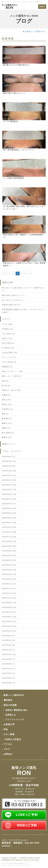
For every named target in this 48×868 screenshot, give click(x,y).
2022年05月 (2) (9, 678)
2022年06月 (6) (9, 673)
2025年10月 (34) (9, 485)
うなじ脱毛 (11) (9, 334)
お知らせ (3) (7, 338)
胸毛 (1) (5, 414)
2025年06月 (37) (9, 504)
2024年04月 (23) (9, 570)
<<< (5, 273)
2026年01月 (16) (9, 471)
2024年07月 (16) (9, 555)
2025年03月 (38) (9, 518)
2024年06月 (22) (9, 560)
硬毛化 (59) (7, 404)
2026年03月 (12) (9, 461)
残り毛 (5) (6, 386)
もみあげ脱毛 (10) (9, 353)
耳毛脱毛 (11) (8, 409)
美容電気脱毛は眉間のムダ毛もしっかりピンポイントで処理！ (24, 311)
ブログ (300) (7, 324)
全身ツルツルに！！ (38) (12, 371)
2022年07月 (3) (9, 669)
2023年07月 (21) (9, 612)
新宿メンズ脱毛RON (20, 858)
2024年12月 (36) (9, 532)
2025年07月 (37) (9, 499)
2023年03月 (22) (9, 631)
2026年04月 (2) (9, 456)
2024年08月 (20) (9, 551)
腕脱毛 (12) (7, 423)
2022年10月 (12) (9, 654)
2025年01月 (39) (9, 527)
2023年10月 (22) (9, 598)
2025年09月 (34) (9, 490)
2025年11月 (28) (9, 480)
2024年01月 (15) (9, 584)
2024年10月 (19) (9, 541)
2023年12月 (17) (9, 589)
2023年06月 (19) (9, 617)
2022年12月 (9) (9, 645)
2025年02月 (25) (9, 523)
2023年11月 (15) (9, 593)
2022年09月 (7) (9, 659)
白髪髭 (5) (6, 395)
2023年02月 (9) (9, 636)
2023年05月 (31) (9, 621)
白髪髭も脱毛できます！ (12, 305)
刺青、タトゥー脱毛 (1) (12, 376)
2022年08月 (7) (9, 664)
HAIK (28, 865)
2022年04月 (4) (9, 683)
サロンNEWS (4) (9, 362)
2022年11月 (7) (9, 650)
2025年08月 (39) (9, 494)
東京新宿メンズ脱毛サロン (34, 31)
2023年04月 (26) (9, 626)
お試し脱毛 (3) (8, 343)
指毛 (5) (5, 381)
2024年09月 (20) (9, 546)
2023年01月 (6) (9, 640)
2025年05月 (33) (9, 508)
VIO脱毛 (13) (7, 329)
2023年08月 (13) (9, 607)
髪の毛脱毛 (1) (8, 433)
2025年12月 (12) (9, 475)
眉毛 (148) (6, 400)
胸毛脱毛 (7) (7, 418)
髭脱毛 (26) (7, 437)
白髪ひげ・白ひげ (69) (11, 390)
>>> (31, 273)
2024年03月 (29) (9, 574)
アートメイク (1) (9, 357)
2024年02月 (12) (9, 579)
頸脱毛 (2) (6, 428)
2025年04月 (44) (9, 513)
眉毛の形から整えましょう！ (14, 295)
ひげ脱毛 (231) (8, 348)
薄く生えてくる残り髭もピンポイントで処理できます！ (23, 289)
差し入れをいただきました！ (14, 300)
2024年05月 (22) (9, 565)
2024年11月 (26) (9, 537)
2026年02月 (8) (9, 466)
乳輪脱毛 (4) (7, 367)
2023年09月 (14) (9, 603)
